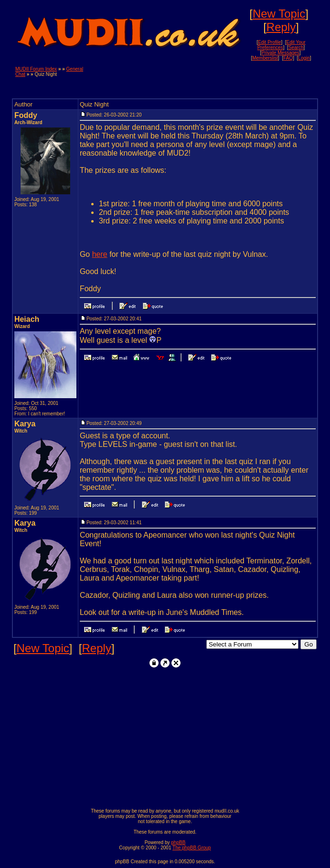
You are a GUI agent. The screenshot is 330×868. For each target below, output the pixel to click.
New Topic (279, 14)
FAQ (288, 58)
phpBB (178, 842)
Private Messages (280, 53)
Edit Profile (269, 42)
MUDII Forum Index (36, 69)
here (100, 254)
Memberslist (265, 58)
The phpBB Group (192, 848)
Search (296, 48)
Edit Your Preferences (282, 45)
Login (304, 58)
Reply (281, 27)
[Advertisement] (203, 81)
